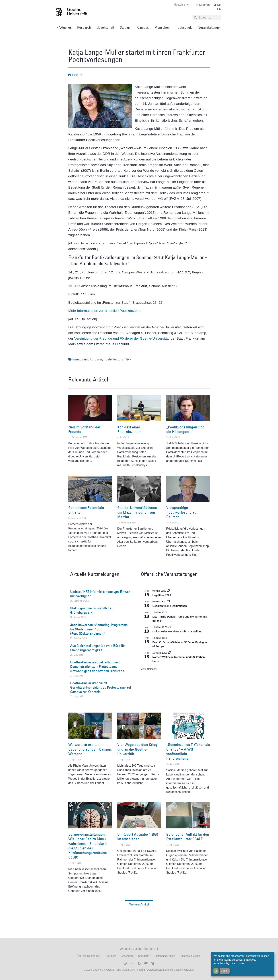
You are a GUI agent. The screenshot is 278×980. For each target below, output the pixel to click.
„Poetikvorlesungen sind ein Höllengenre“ (185, 429)
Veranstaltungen (210, 27)
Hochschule (184, 27)
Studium (126, 27)
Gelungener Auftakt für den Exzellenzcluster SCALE (188, 837)
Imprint (141, 970)
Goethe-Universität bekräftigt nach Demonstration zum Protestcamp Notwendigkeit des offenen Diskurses (97, 667)
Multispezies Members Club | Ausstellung (177, 632)
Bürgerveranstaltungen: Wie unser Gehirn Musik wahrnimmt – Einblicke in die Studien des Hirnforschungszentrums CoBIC (88, 846)
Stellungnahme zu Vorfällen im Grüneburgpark (92, 610)
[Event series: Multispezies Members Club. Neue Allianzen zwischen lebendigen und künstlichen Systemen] (170, 627)
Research (84, 27)
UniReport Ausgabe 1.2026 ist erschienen (138, 837)
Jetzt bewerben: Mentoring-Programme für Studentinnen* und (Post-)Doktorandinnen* (99, 629)
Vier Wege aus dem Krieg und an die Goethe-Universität (137, 749)
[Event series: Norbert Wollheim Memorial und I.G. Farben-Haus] (170, 653)
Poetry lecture (113, 359)
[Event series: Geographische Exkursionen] (168, 602)
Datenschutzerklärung (159, 970)
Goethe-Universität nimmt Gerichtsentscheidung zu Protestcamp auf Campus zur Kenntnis (101, 687)
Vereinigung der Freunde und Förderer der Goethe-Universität (121, 338)
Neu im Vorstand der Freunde (84, 429)
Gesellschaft (105, 27)
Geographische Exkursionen (170, 606)
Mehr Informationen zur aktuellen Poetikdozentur (106, 311)
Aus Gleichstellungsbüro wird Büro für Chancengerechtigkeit (98, 648)
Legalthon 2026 (162, 595)
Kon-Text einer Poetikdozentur (129, 429)
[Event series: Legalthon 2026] (168, 591)
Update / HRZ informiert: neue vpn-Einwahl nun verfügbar (101, 594)
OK (216, 971)
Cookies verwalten (184, 970)
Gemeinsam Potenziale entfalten (86, 510)
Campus (143, 27)
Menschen (162, 27)
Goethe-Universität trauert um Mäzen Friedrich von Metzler (138, 512)
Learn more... (238, 964)
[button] (139, 904)
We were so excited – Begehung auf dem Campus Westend (90, 749)
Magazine (181, 5)
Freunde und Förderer (87, 359)
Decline (225, 971)
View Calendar (149, 669)
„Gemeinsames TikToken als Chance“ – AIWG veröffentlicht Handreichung (188, 751)
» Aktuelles (64, 27)
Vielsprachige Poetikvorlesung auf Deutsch (182, 512)
